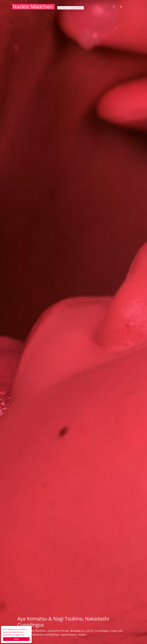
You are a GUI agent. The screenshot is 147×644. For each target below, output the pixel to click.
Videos (82, 635)
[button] (114, 7)
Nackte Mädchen (33, 7)
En (143, 3)
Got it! (16, 639)
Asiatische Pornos (58, 631)
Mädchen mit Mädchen (46, 635)
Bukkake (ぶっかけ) (82, 631)
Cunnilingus (102, 631)
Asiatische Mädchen (34, 631)
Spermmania (69, 635)
